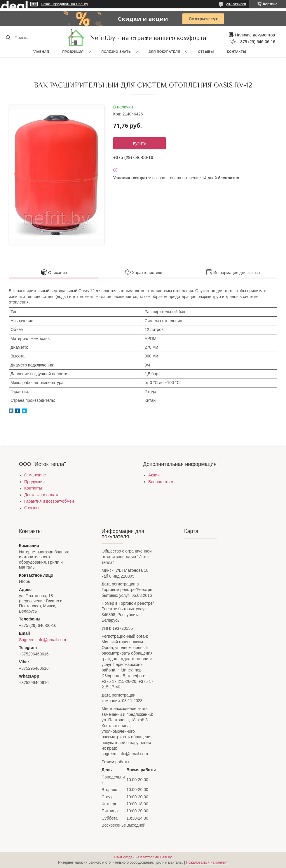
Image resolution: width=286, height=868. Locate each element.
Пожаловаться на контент (207, 862)
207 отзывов (236, 4)
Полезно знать (116, 52)
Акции (154, 475)
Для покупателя (164, 52)
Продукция (73, 52)
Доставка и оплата (42, 495)
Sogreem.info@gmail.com (42, 640)
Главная (41, 52)
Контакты (237, 52)
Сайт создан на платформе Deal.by (143, 857)
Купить (139, 143)
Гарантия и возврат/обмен (49, 501)
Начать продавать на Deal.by (64, 4)
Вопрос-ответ (161, 482)
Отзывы (206, 52)
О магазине (35, 475)
